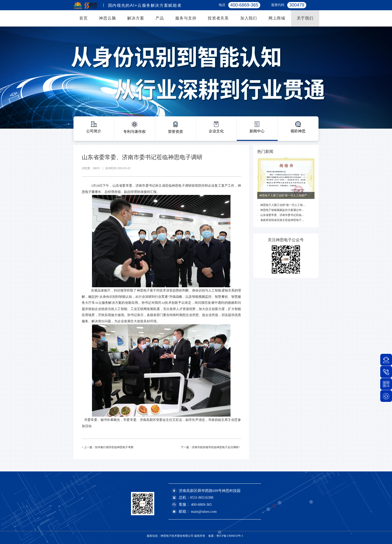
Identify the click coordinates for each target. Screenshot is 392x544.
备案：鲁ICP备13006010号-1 (226, 536)
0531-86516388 (202, 497)
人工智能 (215, 290)
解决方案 (136, 18)
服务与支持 (186, 18)
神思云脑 (107, 18)
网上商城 (277, 18)
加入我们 (249, 18)
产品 (160, 18)
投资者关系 (218, 18)
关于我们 (305, 18)
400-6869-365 (201, 504)
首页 (83, 18)
